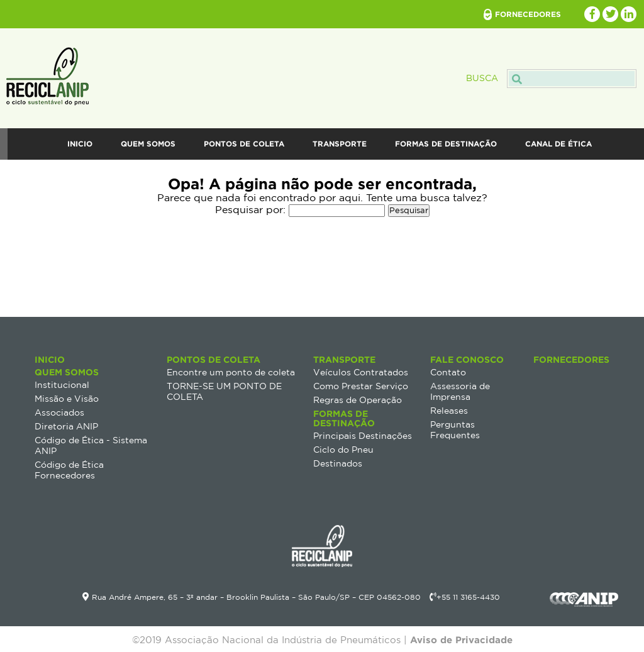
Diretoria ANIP (66, 426)
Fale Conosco (330, 175)
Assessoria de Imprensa (460, 391)
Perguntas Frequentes (455, 430)
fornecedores (528, 14)
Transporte (340, 144)
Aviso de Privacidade (461, 640)
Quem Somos (148, 144)
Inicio (80, 144)
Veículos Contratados (361, 372)
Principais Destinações (363, 436)
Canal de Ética (558, 144)
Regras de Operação (358, 400)
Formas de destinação (446, 144)
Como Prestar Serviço (361, 386)
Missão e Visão (67, 399)
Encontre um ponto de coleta (231, 372)
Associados (59, 412)
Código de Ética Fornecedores (69, 470)
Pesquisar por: (250, 209)
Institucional (62, 385)
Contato (448, 372)
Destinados (338, 463)
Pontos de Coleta (244, 144)
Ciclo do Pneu (343, 450)
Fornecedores (571, 359)
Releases (449, 411)
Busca (551, 78)
